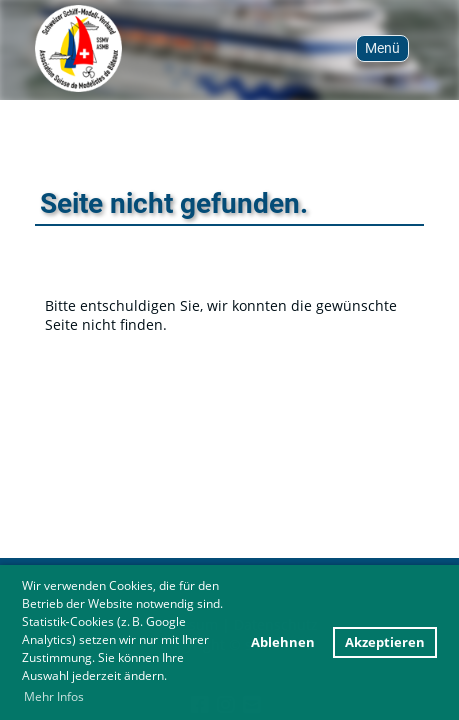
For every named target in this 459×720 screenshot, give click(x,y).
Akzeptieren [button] (385, 642)
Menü (382, 48)
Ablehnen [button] (283, 642)
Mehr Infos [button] (54, 696)
